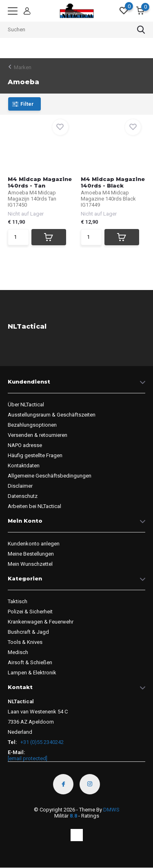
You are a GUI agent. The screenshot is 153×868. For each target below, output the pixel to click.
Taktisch (18, 601)
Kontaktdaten (24, 466)
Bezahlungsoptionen (32, 425)
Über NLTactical (26, 405)
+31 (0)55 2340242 (41, 742)
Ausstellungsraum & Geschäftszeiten (52, 415)
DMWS (111, 810)
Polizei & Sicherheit (30, 612)
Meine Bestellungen (31, 554)
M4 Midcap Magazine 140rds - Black (113, 182)
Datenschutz (23, 496)
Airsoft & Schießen (30, 662)
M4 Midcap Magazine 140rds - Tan (40, 182)
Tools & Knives (25, 642)
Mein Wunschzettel (30, 564)
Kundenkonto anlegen (34, 544)
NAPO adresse (25, 445)
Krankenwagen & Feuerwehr (41, 622)
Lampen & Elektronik (32, 673)
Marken (23, 67)
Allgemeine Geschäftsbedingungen (50, 476)
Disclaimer (20, 486)
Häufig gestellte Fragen (35, 455)
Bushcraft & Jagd (28, 632)
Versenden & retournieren (38, 435)
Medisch (18, 652)
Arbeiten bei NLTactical (34, 506)
